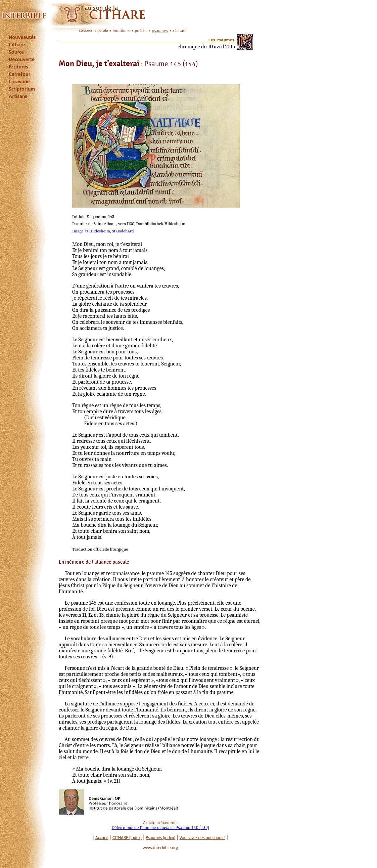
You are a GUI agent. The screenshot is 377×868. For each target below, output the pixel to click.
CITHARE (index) (127, 838)
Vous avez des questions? (203, 838)
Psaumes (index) (160, 838)
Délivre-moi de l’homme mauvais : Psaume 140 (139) (160, 828)
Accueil (102, 838)
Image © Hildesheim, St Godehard (103, 231)
